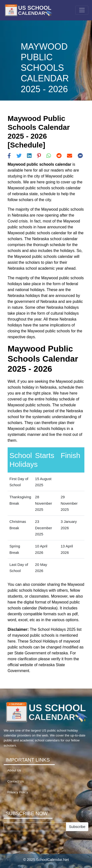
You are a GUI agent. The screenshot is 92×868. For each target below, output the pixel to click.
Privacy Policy (18, 792)
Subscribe (77, 827)
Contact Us (16, 781)
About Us (14, 770)
